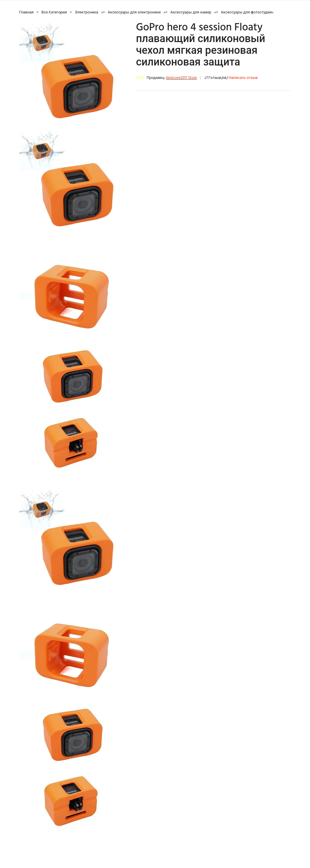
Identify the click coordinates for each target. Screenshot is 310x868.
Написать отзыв (243, 78)
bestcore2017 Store (181, 78)
